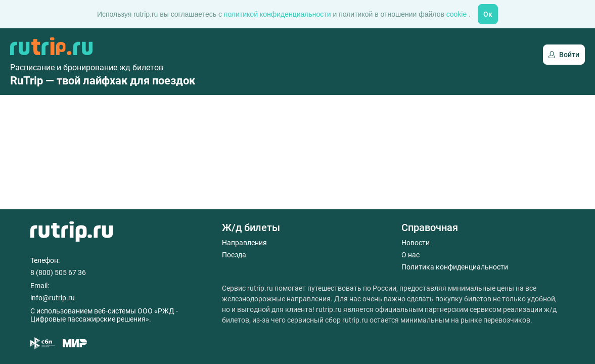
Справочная (430, 227)
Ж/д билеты (251, 227)
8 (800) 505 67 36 (58, 272)
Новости (416, 243)
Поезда (234, 255)
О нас (410, 255)
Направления (244, 243)
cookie (457, 14)
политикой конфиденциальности (279, 14)
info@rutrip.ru (53, 298)
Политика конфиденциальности (455, 267)
